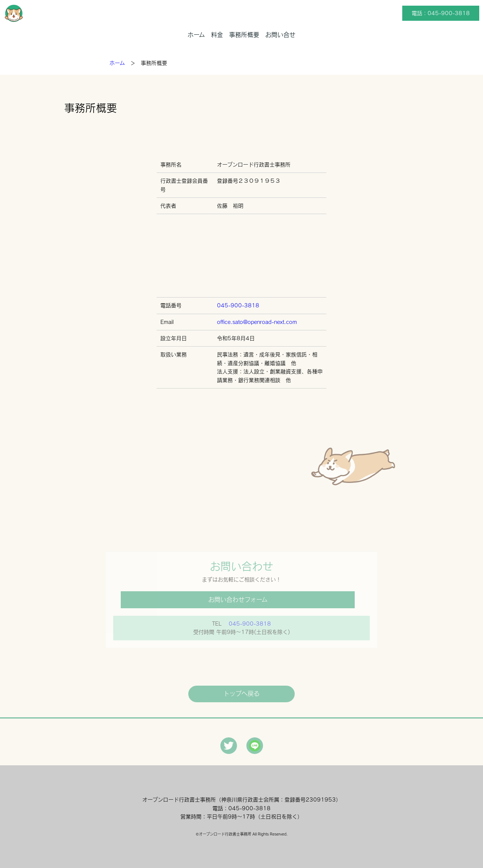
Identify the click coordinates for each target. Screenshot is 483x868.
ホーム (196, 35)
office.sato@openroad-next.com (257, 322)
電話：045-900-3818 (441, 13)
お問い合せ (280, 35)
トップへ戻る (241, 694)
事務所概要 (244, 35)
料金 (217, 35)
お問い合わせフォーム (238, 600)
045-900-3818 (238, 305)
